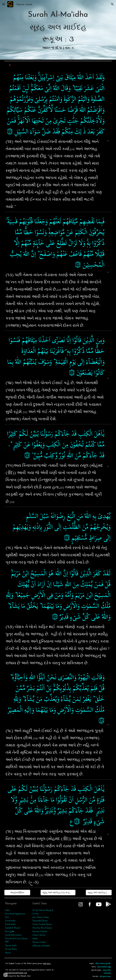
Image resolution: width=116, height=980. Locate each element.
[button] (4, 4)
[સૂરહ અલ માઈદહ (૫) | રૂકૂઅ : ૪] (99, 893)
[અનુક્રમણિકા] (17, 893)
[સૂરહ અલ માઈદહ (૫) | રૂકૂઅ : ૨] (58, 893)
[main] (58, 30)
